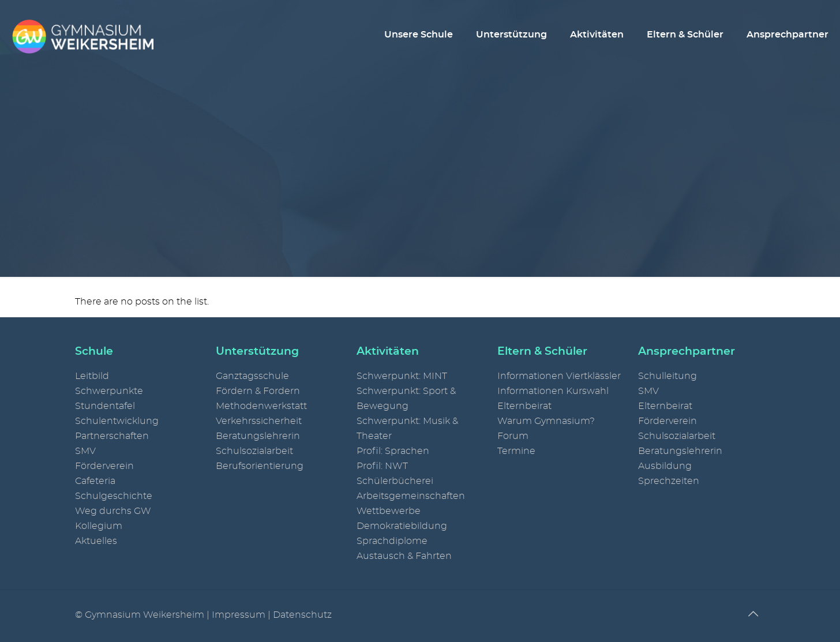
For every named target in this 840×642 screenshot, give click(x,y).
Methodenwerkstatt (261, 406)
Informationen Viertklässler (559, 376)
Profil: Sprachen (393, 451)
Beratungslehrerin (258, 436)
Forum (513, 436)
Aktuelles (96, 541)
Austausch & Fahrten (404, 556)
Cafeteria (95, 481)
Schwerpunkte (109, 391)
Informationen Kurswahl (553, 391)
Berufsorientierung (260, 466)
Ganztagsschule (252, 376)
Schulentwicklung (117, 421)
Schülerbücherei (395, 481)
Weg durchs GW (113, 511)
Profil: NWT (382, 466)
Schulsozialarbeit (254, 451)
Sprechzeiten (669, 481)
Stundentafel (105, 406)
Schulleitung (667, 376)
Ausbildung (665, 466)
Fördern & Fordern (258, 391)
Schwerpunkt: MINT (402, 376)
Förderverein (104, 466)
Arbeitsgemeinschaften (411, 496)
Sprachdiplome (392, 541)
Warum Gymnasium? (546, 421)
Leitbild (92, 376)
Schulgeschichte (114, 496)
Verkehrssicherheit (259, 421)
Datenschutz (302, 615)
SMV (85, 451)
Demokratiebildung (402, 526)
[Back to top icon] (753, 614)
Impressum (239, 615)
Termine (516, 451)
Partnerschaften (112, 436)
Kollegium (99, 526)
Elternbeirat (524, 406)
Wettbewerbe (389, 511)
